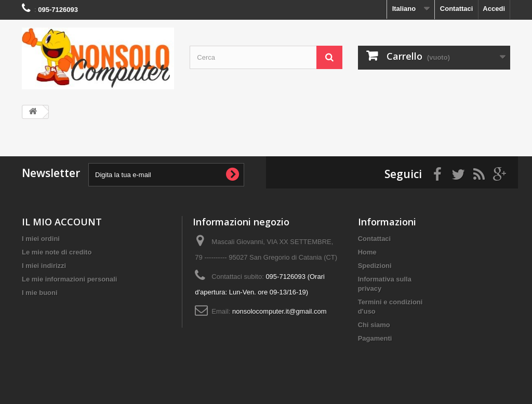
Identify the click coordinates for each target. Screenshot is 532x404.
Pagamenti (375, 338)
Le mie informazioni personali (69, 279)
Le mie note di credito (57, 252)
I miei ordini (41, 239)
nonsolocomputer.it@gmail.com (280, 311)
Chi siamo (374, 325)
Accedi (494, 9)
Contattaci (457, 9)
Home (367, 252)
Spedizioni (375, 266)
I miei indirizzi (44, 266)
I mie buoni (40, 293)
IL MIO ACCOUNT (62, 222)
